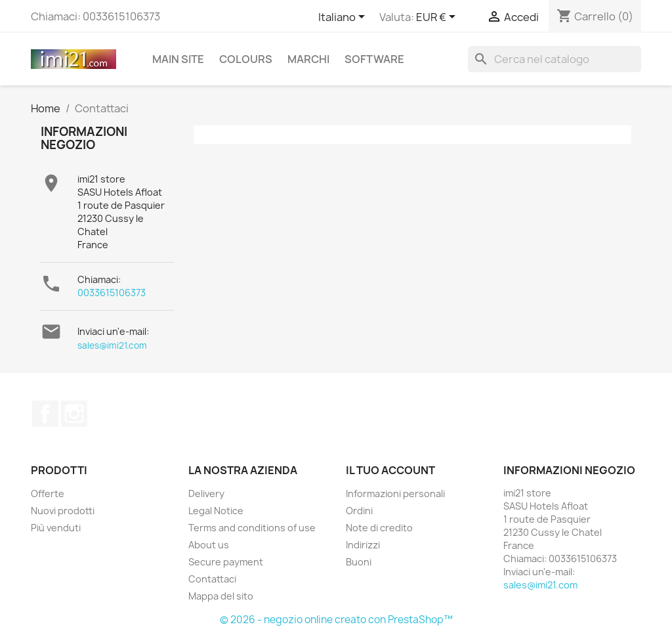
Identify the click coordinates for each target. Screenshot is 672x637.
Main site (178, 59)
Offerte (48, 494)
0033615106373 (112, 293)
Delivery (206, 494)
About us (209, 545)
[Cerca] (555, 59)
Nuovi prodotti (63, 511)
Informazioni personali (395, 494)
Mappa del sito (221, 596)
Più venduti (56, 528)
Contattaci (212, 579)
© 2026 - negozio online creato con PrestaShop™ (336, 620)
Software (374, 59)
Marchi (308, 59)
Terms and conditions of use (252, 528)
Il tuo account (390, 470)
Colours (246, 59)
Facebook (45, 414)
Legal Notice (216, 511)
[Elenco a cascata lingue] (344, 18)
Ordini (359, 511)
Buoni (359, 562)
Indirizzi (363, 545)
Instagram (74, 414)
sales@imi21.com (112, 345)
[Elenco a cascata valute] (438, 18)
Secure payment (226, 562)
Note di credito (379, 528)
